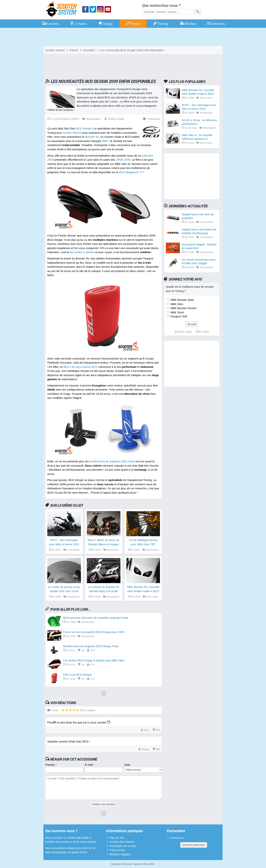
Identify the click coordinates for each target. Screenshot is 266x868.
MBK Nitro (177, 304)
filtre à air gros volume (80, 367)
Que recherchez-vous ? (161, 6)
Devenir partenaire (194, 845)
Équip (105, 24)
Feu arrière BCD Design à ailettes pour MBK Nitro (94, 660)
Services (216, 24)
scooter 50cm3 (72, 133)
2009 (123, 160)
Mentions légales (120, 854)
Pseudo (51, 765)
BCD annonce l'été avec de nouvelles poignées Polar (96, 618)
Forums (50, 24)
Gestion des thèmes (122, 842)
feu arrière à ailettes (82, 252)
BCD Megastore (129, 172)
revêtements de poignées (112, 461)
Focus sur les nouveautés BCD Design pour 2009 (94, 632)
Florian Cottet (114, 119)
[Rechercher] (198, 12)
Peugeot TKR (178, 316)
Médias (188, 24)
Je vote (192, 324)
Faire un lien (117, 850)
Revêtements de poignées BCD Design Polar (91, 646)
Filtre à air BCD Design (77, 675)
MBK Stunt (177, 312)
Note (127, 765)
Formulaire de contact (123, 846)
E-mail (90, 765)
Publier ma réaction (104, 804)
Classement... (178, 838)
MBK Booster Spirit (182, 300)
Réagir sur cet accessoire (74, 759)
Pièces (133, 24)
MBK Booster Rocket (183, 308)
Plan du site (117, 838)
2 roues (78, 24)
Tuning (161, 24)
